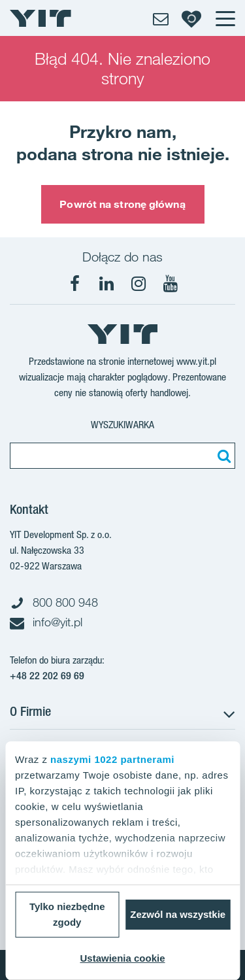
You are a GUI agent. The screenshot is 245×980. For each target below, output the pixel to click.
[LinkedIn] (106, 284)
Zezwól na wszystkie (178, 914)
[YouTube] (171, 284)
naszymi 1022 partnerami (112, 759)
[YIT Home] (41, 18)
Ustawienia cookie (122, 958)
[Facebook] (74, 284)
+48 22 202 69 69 (47, 676)
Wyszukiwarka (122, 425)
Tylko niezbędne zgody (67, 914)
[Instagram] (139, 284)
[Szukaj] (222, 456)
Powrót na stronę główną (122, 204)
